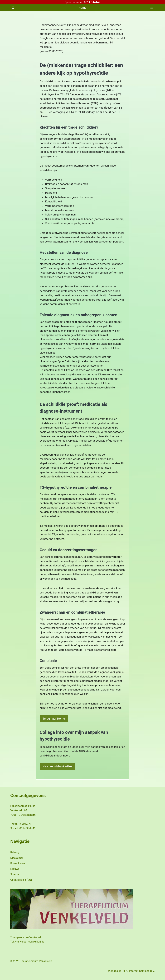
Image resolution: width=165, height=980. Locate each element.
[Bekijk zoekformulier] (13, 8)
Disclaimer (17, 857)
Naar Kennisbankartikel (58, 766)
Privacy (15, 852)
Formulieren (18, 863)
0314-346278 (23, 823)
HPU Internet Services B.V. (139, 970)
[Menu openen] (152, 8)
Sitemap (15, 873)
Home (82, 8)
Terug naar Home (54, 719)
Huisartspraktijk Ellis (32, 941)
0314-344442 (27, 828)
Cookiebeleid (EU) (21, 879)
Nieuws (15, 868)
